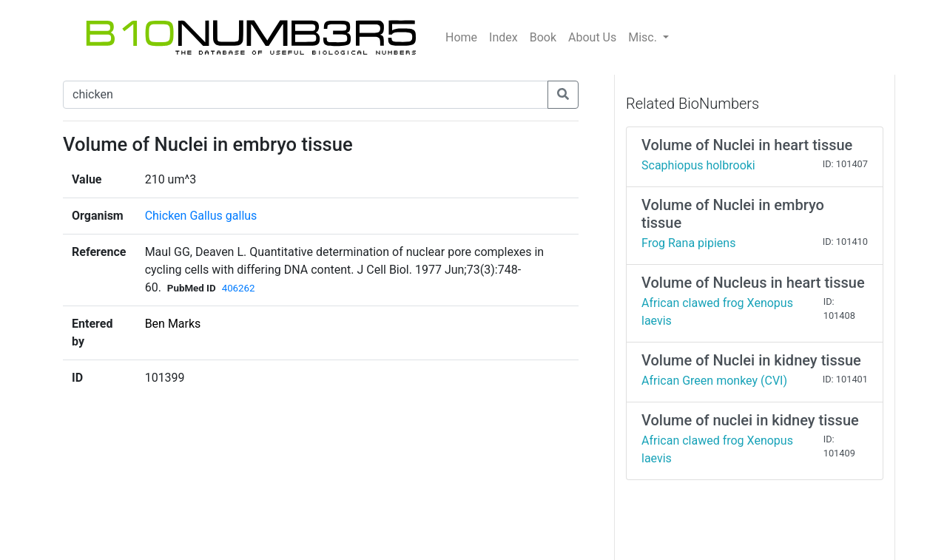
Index (503, 37)
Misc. (644, 37)
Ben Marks (173, 324)
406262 (239, 288)
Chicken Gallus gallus (201, 216)
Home (461, 37)
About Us (592, 37)
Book (543, 37)
